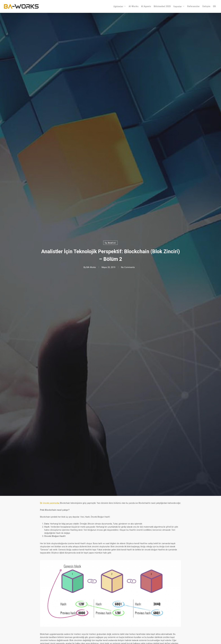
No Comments (128, 267)
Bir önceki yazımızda (49, 503)
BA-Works (91, 267)
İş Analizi (110, 243)
